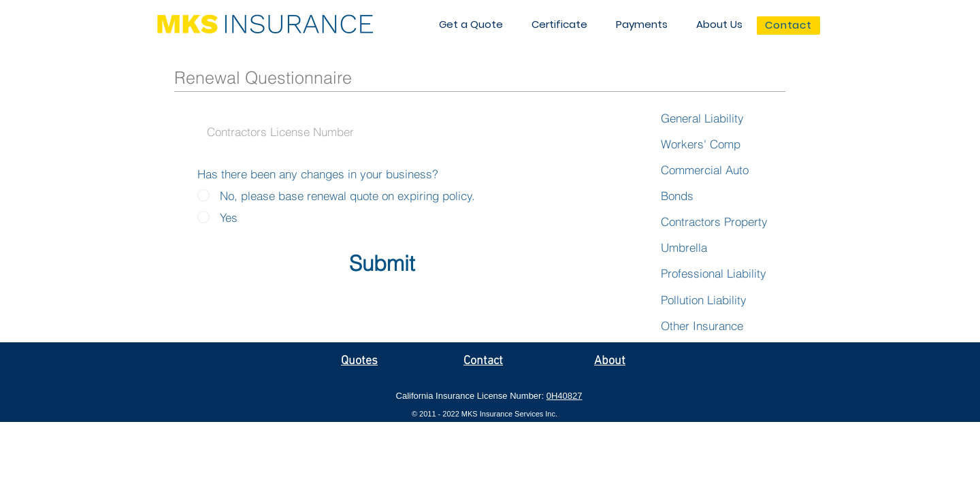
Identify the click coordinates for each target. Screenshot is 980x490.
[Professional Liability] (717, 274)
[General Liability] (705, 118)
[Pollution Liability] (726, 300)
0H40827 (565, 396)
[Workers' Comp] (703, 144)
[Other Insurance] (705, 326)
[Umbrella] (685, 248)
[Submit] (382, 264)
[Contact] (788, 26)
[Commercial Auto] (708, 170)
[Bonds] (679, 196)
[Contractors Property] (717, 222)
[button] (471, 24)
